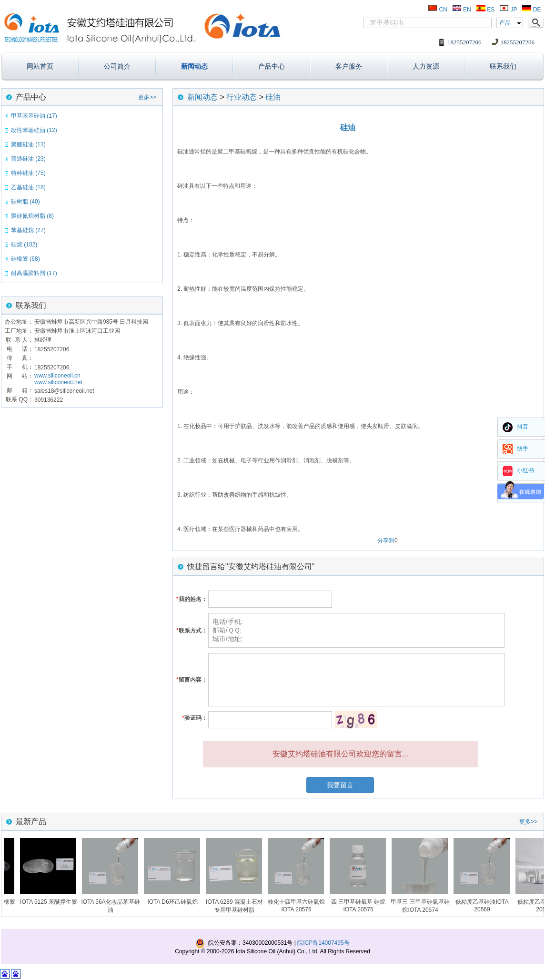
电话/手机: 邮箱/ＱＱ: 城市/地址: (356, 630)
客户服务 (349, 66)
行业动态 (242, 97)
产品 (505, 23)
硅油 (273, 97)
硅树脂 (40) (25, 202)
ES (485, 10)
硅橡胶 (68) (25, 259)
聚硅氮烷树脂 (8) (32, 216)
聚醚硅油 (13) (28, 144)
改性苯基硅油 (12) (34, 130)
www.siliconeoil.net (58, 382)
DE (531, 10)
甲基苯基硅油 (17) (34, 116)
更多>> (147, 97)
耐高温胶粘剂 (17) (34, 273)
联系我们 (503, 66)
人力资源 (426, 66)
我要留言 (340, 785)
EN (462, 10)
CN (438, 10)
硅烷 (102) (24, 245)
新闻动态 (194, 66)
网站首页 (40, 66)
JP (508, 10)
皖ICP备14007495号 (323, 943)
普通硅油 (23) (28, 159)
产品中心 (272, 66)
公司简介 (117, 66)
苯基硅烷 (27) (28, 230)
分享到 (386, 541)
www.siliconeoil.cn (57, 376)
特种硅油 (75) (28, 173)
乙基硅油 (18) (28, 187)
